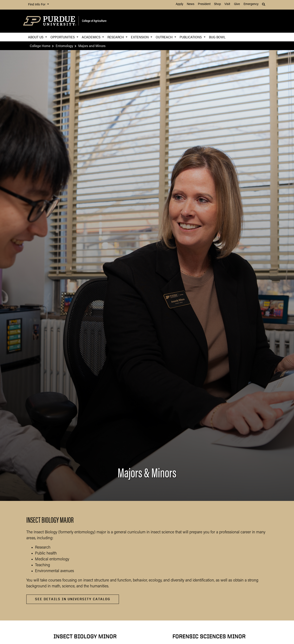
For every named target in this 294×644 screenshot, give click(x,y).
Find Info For (37, 5)
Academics (92, 37)
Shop (217, 4)
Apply (180, 4)
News (191, 4)
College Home (40, 46)
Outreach (165, 37)
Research (116, 37)
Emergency (251, 4)
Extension (140, 37)
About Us (36, 37)
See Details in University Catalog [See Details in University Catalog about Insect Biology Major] (73, 599)
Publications (191, 37)
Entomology (64, 46)
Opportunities (63, 37)
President (204, 4)
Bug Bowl (217, 37)
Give (237, 4)
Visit (227, 4)
